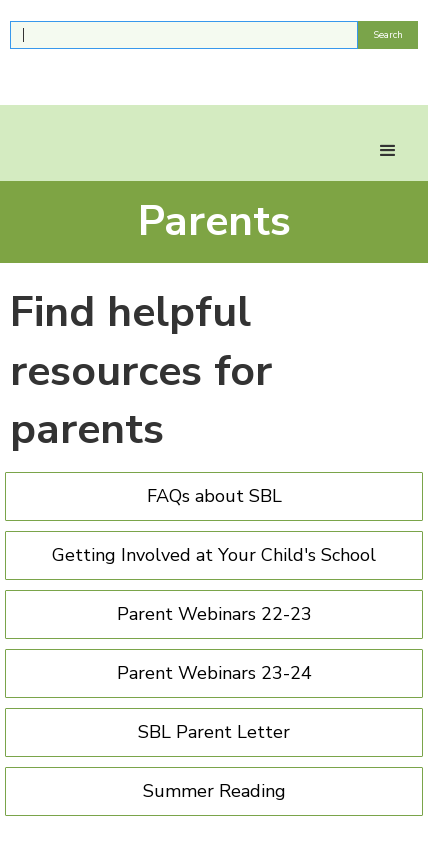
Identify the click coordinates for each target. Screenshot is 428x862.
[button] (388, 151)
